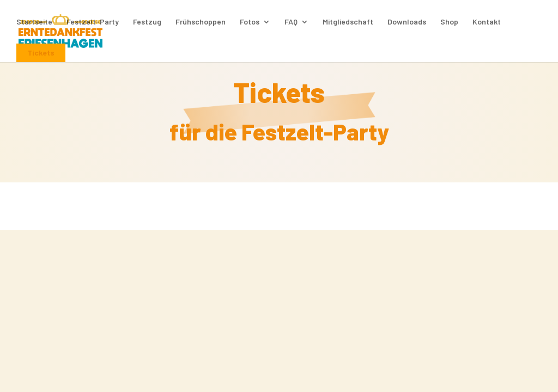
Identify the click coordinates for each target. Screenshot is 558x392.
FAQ (291, 22)
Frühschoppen (201, 22)
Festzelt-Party (93, 22)
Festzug (147, 22)
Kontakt (487, 22)
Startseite (34, 22)
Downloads (407, 22)
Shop (449, 22)
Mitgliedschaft (348, 22)
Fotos (250, 22)
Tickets (41, 53)
